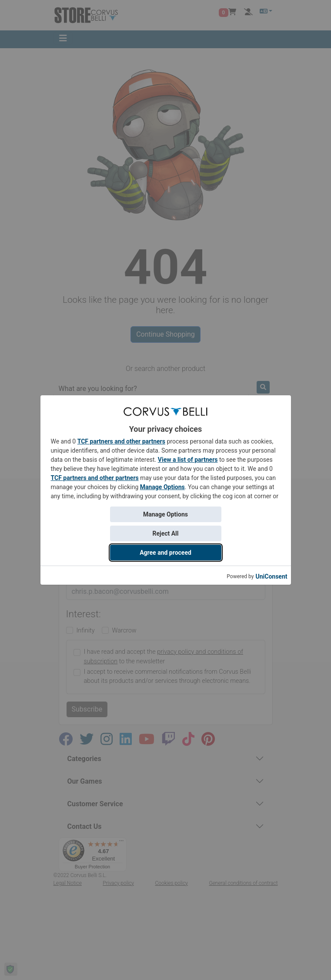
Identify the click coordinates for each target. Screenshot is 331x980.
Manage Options (162, 487)
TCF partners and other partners (121, 441)
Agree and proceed (165, 553)
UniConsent (271, 576)
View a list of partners (188, 460)
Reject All (165, 533)
